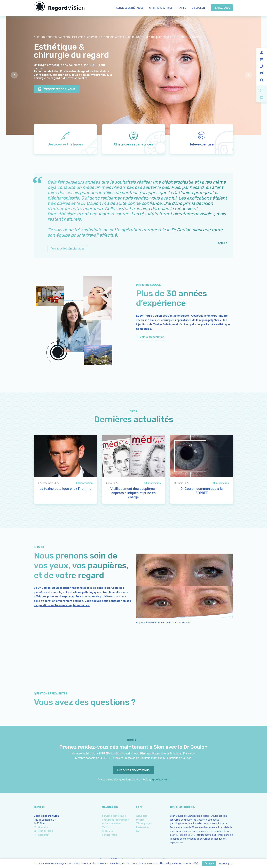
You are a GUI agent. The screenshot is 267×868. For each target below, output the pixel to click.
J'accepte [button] (209, 863)
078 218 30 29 (43, 831)
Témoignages (144, 823)
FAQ (138, 831)
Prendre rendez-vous (57, 89)
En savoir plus (225, 863)
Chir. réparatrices (161, 8)
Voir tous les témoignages (68, 249)
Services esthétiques (130, 8)
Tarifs (182, 8)
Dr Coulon (198, 8)
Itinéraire (41, 827)
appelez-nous (160, 780)
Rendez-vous (222, 8)
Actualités (142, 816)
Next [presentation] (250, 75)
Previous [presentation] (16, 75)
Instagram (42, 835)
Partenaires (143, 827)
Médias (140, 820)
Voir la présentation (152, 337)
